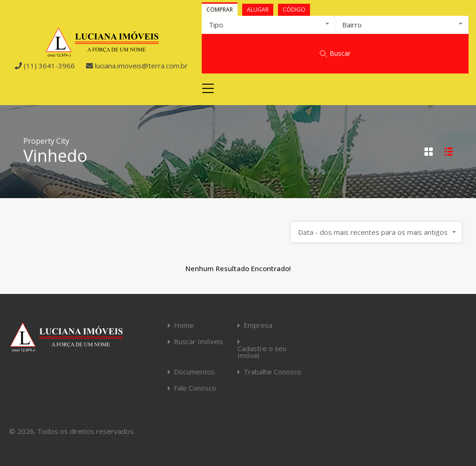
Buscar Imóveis (198, 342)
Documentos (194, 372)
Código (294, 10)
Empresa (258, 325)
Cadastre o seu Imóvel (262, 352)
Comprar (220, 10)
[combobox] (268, 25)
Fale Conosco (195, 388)
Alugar (258, 10)
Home (184, 325)
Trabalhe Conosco (272, 372)
